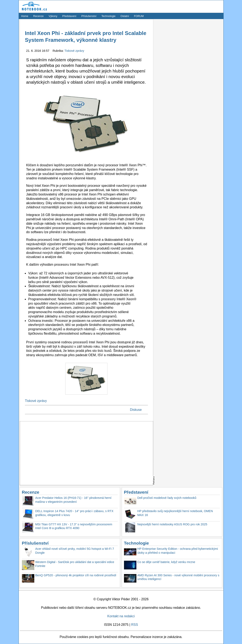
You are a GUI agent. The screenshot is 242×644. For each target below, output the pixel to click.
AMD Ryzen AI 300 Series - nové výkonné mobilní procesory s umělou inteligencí (178, 577)
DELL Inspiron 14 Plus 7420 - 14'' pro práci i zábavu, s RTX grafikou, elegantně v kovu (74, 513)
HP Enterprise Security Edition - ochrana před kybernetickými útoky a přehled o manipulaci (178, 551)
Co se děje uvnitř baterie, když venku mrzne (166, 562)
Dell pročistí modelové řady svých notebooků (167, 498)
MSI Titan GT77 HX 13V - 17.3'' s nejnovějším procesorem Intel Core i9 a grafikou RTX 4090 (74, 526)
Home (25, 16)
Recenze (39, 16)
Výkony (53, 16)
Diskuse (136, 410)
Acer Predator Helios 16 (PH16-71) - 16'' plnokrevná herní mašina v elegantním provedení (73, 500)
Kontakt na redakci (121, 616)
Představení (69, 16)
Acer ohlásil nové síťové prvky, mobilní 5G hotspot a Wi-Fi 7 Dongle (75, 551)
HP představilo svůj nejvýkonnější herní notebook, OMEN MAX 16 (175, 513)
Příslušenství (89, 16)
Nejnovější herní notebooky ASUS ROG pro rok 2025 (172, 524)
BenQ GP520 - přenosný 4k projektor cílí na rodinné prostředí (76, 575)
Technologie (108, 16)
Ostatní (125, 16)
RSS (135, 625)
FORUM (139, 16)
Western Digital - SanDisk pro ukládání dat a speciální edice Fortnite (75, 564)
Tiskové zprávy (74, 51)
